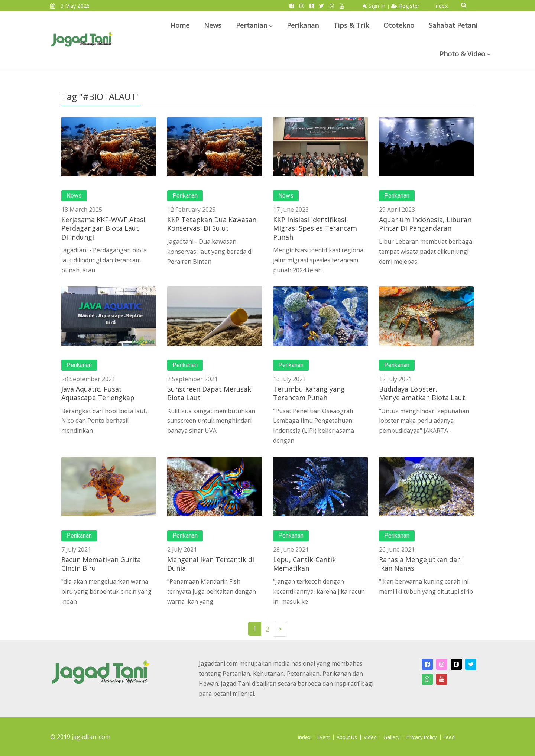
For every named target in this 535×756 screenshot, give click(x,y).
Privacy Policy (422, 737)
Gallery (392, 737)
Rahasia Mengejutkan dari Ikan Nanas (420, 564)
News (213, 25)
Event (324, 737)
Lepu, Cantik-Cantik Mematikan (304, 564)
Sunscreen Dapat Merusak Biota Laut (209, 393)
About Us (347, 737)
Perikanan (303, 25)
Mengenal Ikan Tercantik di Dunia (211, 564)
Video (370, 737)
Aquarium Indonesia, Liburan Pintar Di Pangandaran (425, 224)
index (441, 6)
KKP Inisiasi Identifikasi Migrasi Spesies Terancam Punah (315, 228)
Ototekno (399, 25)
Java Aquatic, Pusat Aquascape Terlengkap (98, 393)
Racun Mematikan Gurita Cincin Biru (101, 564)
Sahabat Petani (453, 25)
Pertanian (252, 25)
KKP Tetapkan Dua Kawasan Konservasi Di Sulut (212, 224)
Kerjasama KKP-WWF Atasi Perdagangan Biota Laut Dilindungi (103, 228)
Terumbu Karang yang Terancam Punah (309, 393)
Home (180, 25)
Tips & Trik (351, 25)
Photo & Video (462, 54)
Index (304, 737)
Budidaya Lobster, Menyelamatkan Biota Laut (422, 393)
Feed (449, 737)
